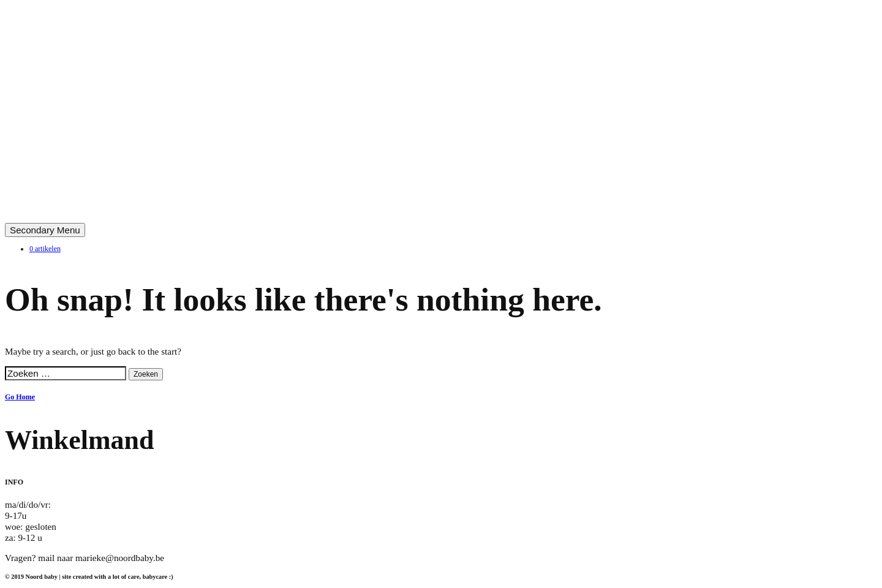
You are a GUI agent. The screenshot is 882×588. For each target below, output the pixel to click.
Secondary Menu (45, 230)
